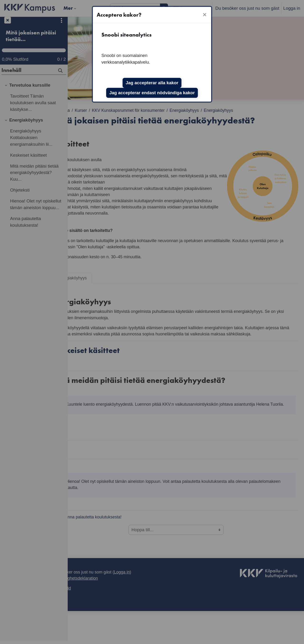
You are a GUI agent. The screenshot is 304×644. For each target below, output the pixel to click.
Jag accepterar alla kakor (152, 83)
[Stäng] (205, 15)
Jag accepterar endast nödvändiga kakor (152, 93)
